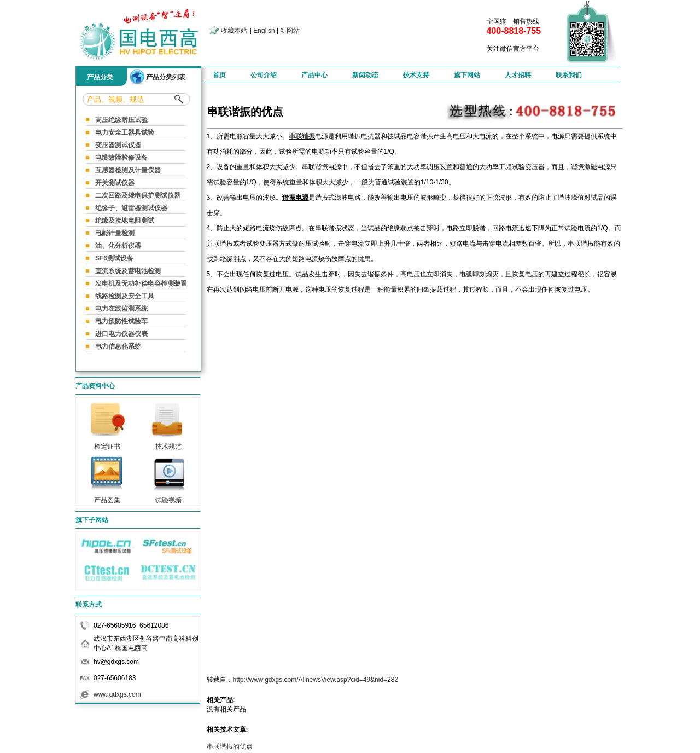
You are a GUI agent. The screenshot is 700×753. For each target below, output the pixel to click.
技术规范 (168, 443)
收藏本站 (234, 31)
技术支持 (416, 75)
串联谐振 (302, 136)
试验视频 (168, 497)
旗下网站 (467, 75)
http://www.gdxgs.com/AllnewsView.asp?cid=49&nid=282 (316, 680)
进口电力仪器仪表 (121, 334)
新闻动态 (365, 75)
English (264, 31)
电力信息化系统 (118, 346)
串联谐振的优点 (230, 746)
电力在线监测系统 (121, 309)
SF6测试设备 (114, 258)
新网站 (290, 31)
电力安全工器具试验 (125, 132)
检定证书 (107, 443)
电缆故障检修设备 (121, 158)
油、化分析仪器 (118, 246)
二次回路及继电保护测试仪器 (138, 195)
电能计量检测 (115, 233)
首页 (219, 75)
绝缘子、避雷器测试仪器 (131, 208)
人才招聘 (518, 75)
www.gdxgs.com (117, 694)
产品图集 (107, 497)
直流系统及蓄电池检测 (128, 271)
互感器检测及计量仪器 (128, 170)
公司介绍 (264, 75)
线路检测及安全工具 (125, 296)
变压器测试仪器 (118, 145)
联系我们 (569, 75)
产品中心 (314, 75)
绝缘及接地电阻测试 (125, 221)
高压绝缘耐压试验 (121, 120)
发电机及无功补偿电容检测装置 (141, 283)
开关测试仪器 (115, 183)
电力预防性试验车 (121, 321)
